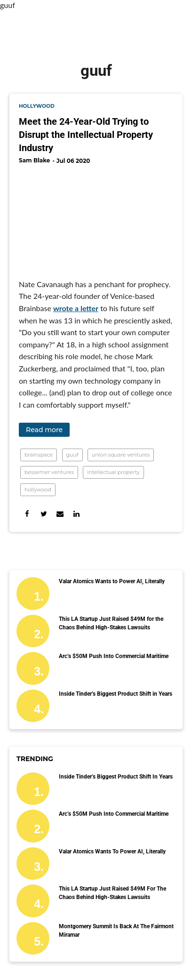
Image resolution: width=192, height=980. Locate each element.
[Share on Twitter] (44, 514)
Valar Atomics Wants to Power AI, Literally (112, 581)
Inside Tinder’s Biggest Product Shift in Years (116, 694)
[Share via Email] (60, 514)
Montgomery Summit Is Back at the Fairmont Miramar (116, 931)
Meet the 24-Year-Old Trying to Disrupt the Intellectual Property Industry (86, 135)
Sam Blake (34, 160)
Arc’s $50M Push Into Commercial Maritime (114, 656)
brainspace (39, 455)
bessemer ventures (49, 472)
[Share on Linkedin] (76, 514)
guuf (72, 455)
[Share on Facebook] (27, 514)
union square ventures (121, 455)
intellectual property (113, 472)
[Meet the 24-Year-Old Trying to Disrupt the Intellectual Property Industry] (96, 218)
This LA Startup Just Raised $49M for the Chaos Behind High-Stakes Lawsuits (111, 623)
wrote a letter (76, 308)
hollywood (37, 106)
